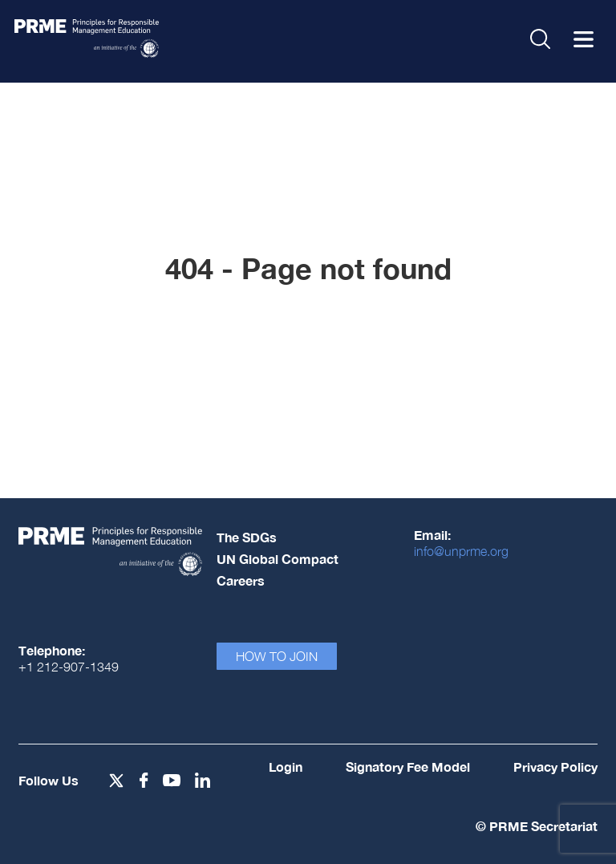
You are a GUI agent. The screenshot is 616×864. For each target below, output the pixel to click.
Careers (241, 580)
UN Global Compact (278, 559)
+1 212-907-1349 (69, 667)
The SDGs (247, 537)
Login (286, 767)
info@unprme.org (461, 551)
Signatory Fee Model (408, 767)
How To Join (277, 656)
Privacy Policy (555, 767)
